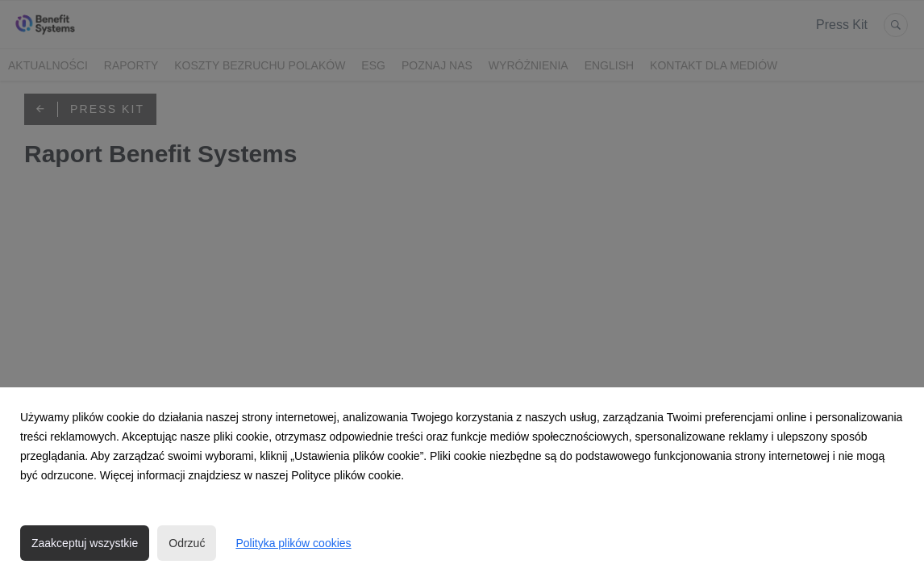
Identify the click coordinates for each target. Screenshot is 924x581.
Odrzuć (187, 543)
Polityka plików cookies (293, 543)
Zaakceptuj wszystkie (85, 543)
